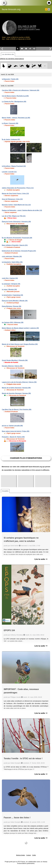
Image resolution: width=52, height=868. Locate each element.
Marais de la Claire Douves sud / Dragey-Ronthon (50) (20, 344)
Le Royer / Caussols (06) (10, 123)
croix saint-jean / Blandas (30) (12, 256)
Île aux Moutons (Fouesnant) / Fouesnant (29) (17, 238)
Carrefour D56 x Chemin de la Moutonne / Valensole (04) (21, 90)
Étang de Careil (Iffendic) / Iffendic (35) (15, 301)
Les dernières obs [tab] (8, 54)
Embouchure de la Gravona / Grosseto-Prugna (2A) (19, 251)
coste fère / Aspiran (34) (10, 278)
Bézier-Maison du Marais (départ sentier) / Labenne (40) (20, 328)
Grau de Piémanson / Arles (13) (12, 199)
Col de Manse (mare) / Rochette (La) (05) (15, 96)
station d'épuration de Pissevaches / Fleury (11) (18, 188)
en (49, 9)
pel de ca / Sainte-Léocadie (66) (12, 426)
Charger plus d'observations (26, 458)
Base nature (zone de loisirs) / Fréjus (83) (16, 431)
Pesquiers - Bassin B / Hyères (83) (13, 437)
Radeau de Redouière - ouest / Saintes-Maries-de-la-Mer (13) (22, 210)
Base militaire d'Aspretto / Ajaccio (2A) (15, 245)
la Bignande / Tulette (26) (10, 79)
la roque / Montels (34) (9, 289)
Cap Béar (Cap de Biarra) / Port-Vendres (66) (17, 409)
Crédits (34, 855)
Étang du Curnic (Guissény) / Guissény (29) (16, 222)
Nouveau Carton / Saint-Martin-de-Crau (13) (16, 205)
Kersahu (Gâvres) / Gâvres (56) (12, 366)
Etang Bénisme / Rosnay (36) (12, 306)
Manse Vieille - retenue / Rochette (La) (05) (16, 118)
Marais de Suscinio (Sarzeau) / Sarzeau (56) (16, 393)
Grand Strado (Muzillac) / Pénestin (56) (15, 360)
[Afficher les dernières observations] (12, 59)
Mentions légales (21, 855)
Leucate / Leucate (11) (9, 172)
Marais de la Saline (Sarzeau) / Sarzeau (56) (16, 388)
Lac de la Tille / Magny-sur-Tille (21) (14, 216)
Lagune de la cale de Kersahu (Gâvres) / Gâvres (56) (19, 382)
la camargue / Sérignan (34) (11, 284)
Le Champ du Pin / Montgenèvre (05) (14, 102)
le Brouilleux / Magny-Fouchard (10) (14, 166)
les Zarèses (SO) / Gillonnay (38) (13, 322)
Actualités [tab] (5, 491)
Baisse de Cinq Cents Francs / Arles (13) (15, 194)
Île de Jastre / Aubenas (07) (11, 139)
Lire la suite (41, 559)
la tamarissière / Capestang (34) (12, 295)
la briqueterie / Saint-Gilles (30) (12, 262)
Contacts (29, 855)
